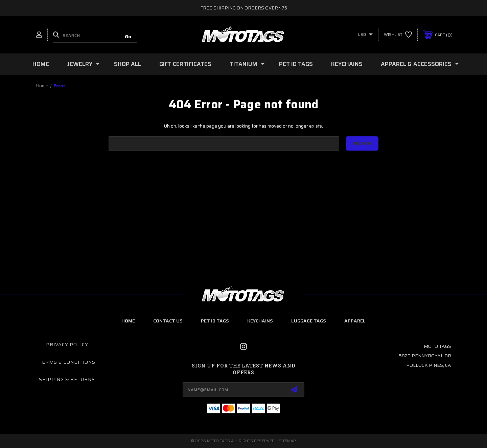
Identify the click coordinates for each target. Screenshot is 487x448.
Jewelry (84, 64)
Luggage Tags (309, 321)
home (128, 321)
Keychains (347, 64)
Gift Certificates (185, 64)
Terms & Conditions (67, 362)
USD (365, 34)
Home (41, 64)
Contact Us (168, 321)
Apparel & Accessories (420, 64)
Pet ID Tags (296, 64)
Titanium (247, 64)
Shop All (127, 64)
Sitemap (287, 441)
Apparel (355, 321)
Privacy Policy (67, 344)
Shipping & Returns (67, 379)
